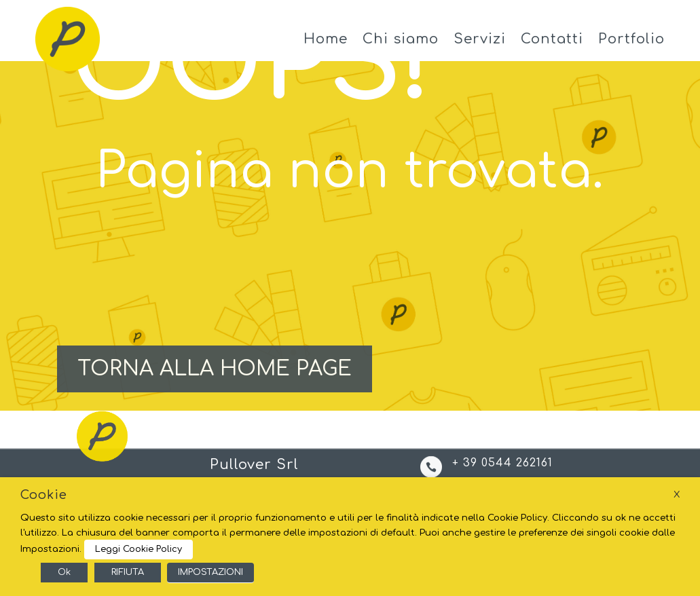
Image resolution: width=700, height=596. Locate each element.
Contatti (552, 39)
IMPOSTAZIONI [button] (210, 572)
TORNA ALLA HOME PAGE (215, 369)
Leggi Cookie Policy (139, 549)
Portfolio (631, 39)
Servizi (480, 39)
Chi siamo (401, 39)
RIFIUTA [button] (128, 572)
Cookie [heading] (44, 495)
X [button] (677, 495)
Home (326, 39)
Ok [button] (64, 572)
